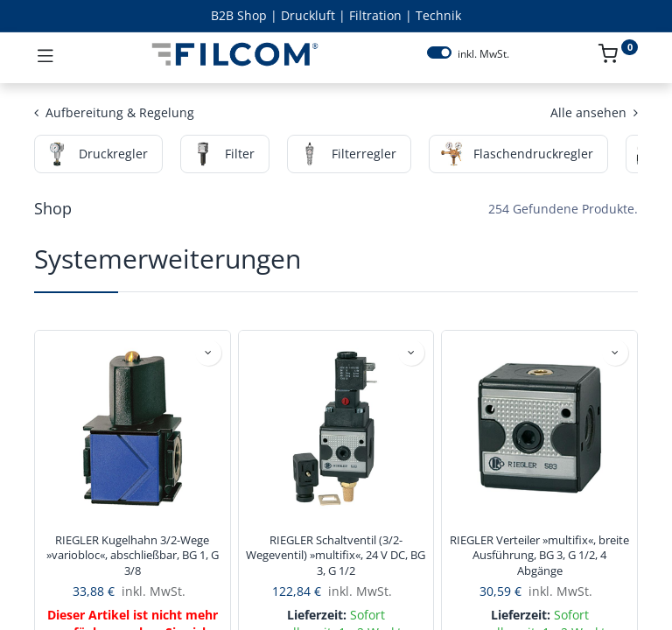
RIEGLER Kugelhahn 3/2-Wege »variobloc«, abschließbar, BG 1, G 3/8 (133, 556)
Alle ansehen (594, 112)
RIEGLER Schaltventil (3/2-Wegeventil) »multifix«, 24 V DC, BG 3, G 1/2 (336, 556)
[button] (208, 353)
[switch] (439, 52)
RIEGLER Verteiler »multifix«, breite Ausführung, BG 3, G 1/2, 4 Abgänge (539, 556)
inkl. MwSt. (483, 54)
